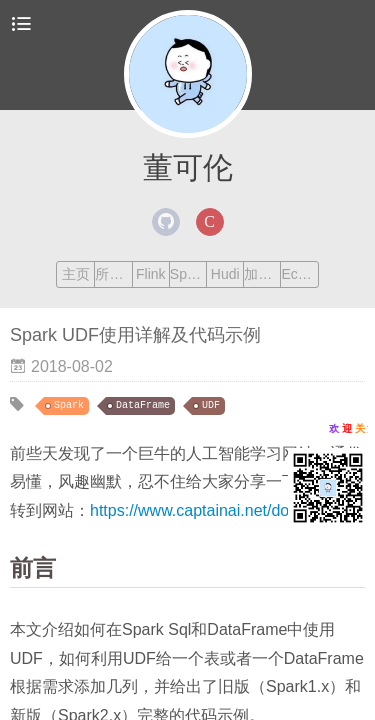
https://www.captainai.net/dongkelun (217, 510)
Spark (188, 274)
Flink (151, 274)
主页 (76, 274)
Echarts (299, 274)
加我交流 (262, 274)
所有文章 (113, 274)
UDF (211, 405)
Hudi (225, 274)
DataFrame (143, 405)
